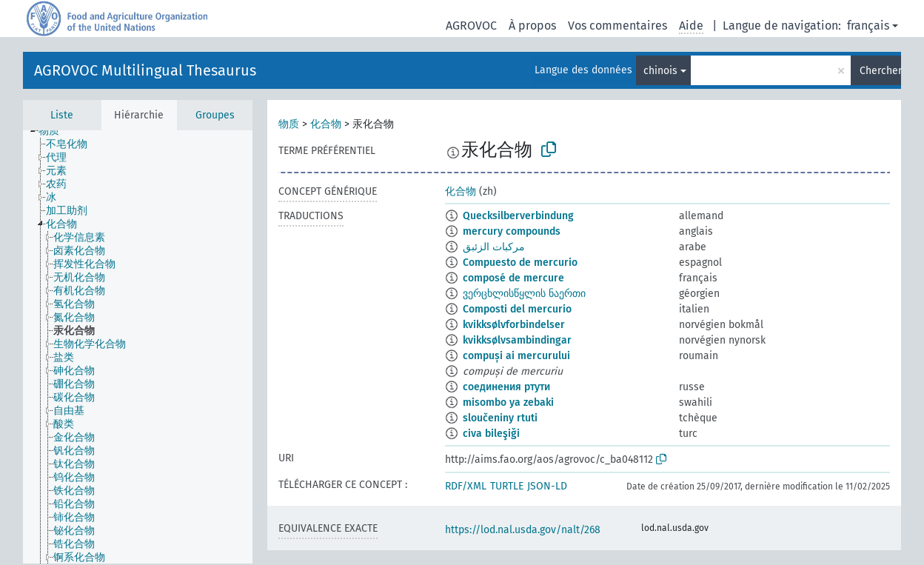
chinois (660, 71)
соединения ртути (506, 387)
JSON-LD (547, 486)
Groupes (215, 115)
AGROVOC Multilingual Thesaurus (145, 70)
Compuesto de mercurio (520, 263)
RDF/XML (466, 486)
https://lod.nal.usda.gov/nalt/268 (523, 530)
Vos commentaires (617, 26)
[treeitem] (55, 131)
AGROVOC (471, 26)
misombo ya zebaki (508, 402)
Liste (62, 115)
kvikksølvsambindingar (517, 340)
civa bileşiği (491, 434)
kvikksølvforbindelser (514, 325)
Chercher (880, 71)
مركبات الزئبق (494, 247)
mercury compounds (512, 231)
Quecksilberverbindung (518, 216)
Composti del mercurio (517, 309)
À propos (532, 26)
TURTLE (507, 486)
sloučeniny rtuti (500, 418)
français (868, 26)
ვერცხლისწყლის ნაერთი (524, 294)
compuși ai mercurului (516, 356)
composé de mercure (513, 278)
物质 (289, 124)
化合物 (326, 124)
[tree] (138, 347)
